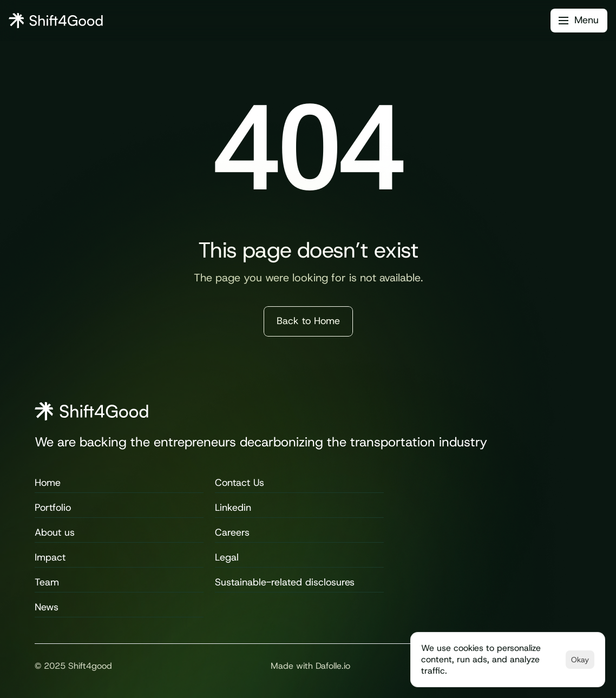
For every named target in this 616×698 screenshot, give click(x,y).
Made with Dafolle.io (310, 666)
